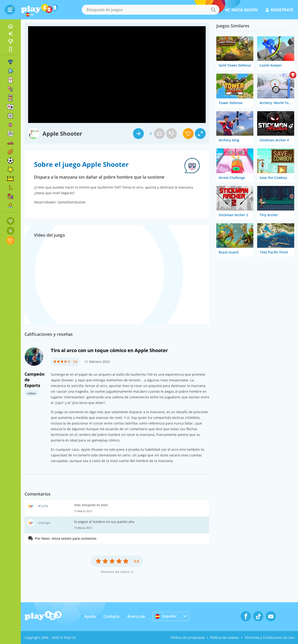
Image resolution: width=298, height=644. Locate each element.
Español (166, 616)
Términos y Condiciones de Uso (269, 638)
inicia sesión (241, 10)
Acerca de (136, 616)
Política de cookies (225, 638)
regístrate (279, 10)
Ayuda (90, 616)
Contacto (112, 616)
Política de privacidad (187, 638)
